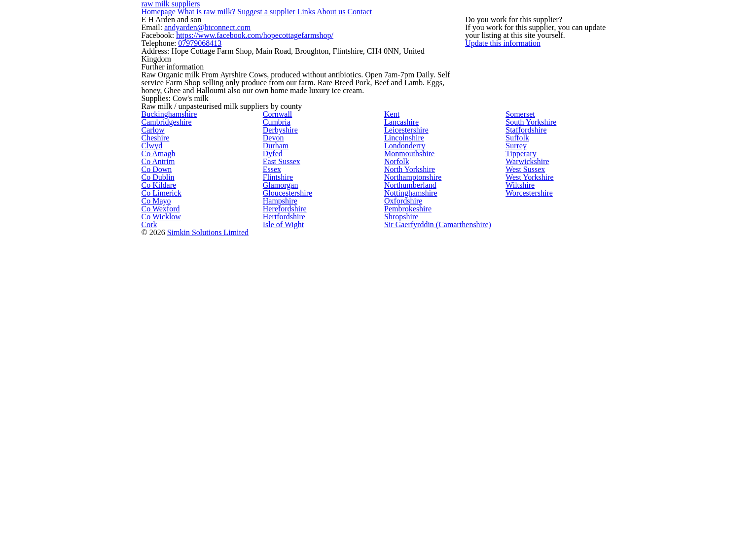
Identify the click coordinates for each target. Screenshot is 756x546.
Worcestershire (527, 446)
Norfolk (395, 356)
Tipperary (519, 333)
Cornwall (275, 220)
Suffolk (515, 288)
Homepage (157, 13)
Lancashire (399, 242)
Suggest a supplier (251, 13)
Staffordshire (524, 265)
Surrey (515, 310)
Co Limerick (158, 446)
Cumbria (274, 242)
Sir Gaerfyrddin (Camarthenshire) (430, 537)
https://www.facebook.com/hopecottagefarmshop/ (241, 60)
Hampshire (278, 469)
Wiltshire (518, 424)
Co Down (154, 378)
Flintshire (276, 401)
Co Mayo (154, 469)
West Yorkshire (527, 401)
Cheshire (154, 288)
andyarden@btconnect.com (199, 51)
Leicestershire (404, 265)
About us (306, 13)
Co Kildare (156, 424)
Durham (274, 310)
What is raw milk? (199, 13)
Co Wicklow (157, 514)
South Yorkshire (527, 242)
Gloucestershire (285, 446)
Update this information (520, 102)
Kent (391, 220)
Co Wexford (158, 492)
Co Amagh (156, 333)
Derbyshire (278, 265)
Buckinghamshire (166, 220)
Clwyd (149, 310)
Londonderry (402, 310)
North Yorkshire (406, 378)
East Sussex (280, 356)
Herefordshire (283, 492)
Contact (330, 13)
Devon (272, 288)
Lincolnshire (401, 288)
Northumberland (408, 424)
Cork (148, 537)
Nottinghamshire (408, 446)
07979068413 (193, 68)
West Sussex (523, 378)
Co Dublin (155, 401)
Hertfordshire (282, 514)
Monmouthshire (407, 333)
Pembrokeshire (405, 492)
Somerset (519, 220)
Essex (271, 378)
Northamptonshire (410, 401)
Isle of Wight (281, 537)
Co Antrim (155, 356)
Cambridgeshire (163, 242)
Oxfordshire (401, 469)
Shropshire (399, 514)
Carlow (151, 265)
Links (285, 13)
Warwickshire (525, 356)
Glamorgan (278, 424)
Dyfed (271, 333)
